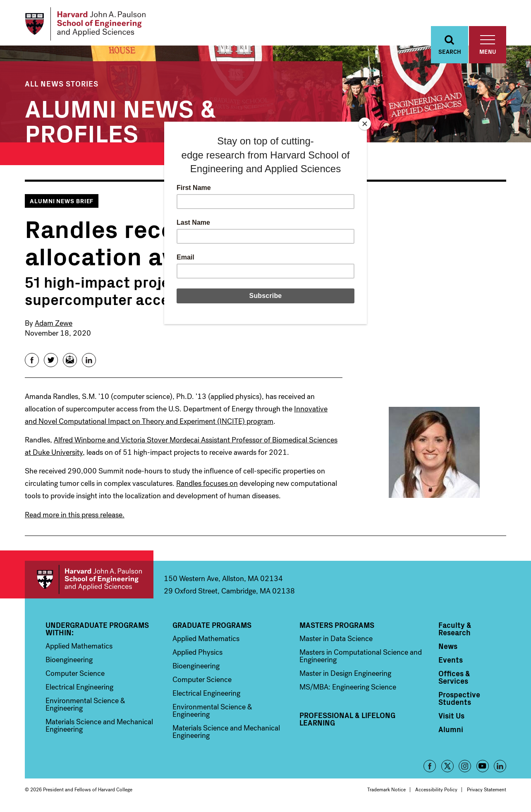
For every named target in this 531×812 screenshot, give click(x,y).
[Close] (365, 124)
